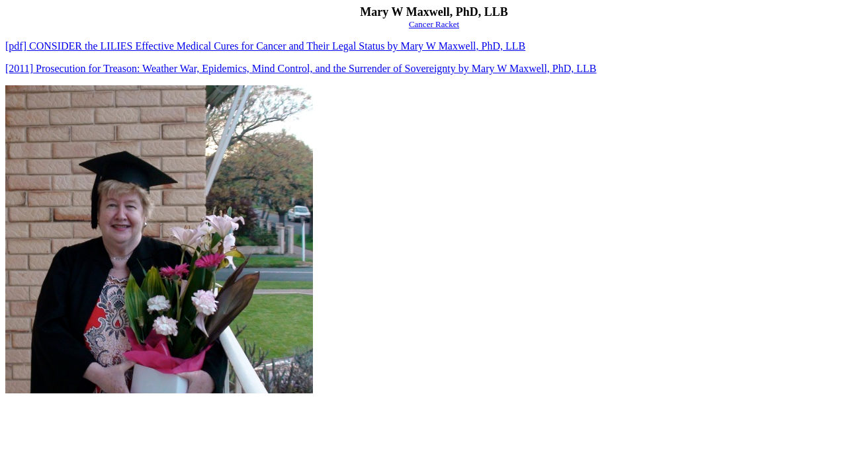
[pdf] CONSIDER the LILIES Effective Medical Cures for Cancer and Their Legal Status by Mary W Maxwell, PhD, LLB (265, 46)
